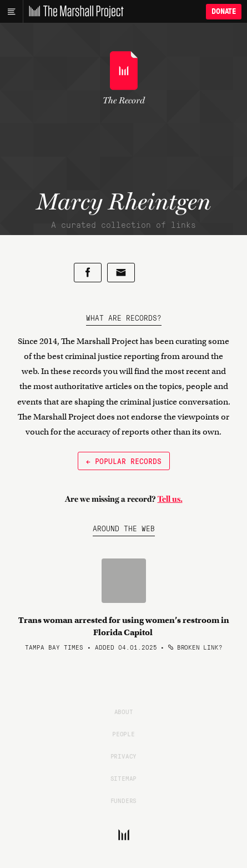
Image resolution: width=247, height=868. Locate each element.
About (124, 711)
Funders (124, 800)
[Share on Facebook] (88, 273)
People (123, 734)
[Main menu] (11, 12)
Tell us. (170, 499)
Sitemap (124, 778)
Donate (224, 11)
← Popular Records (124, 461)
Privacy (124, 756)
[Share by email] (121, 273)
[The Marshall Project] (73, 12)
